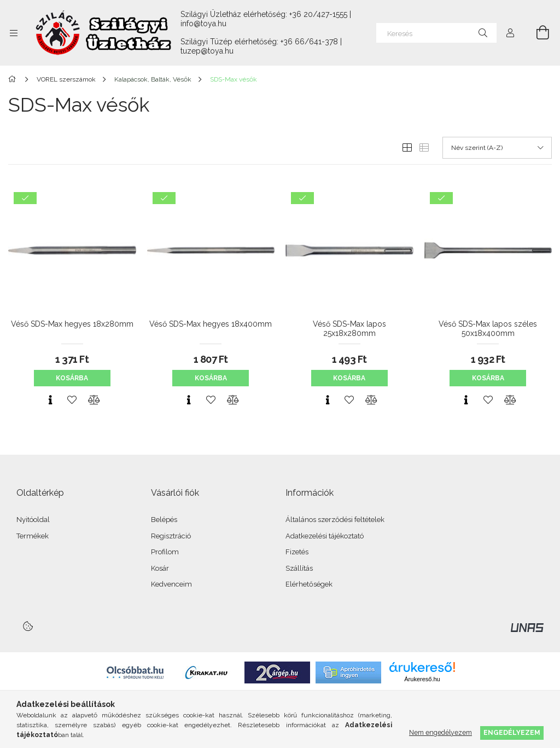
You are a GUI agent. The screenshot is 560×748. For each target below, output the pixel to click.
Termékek (33, 536)
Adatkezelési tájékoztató (325, 536)
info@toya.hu (203, 24)
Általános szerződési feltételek (335, 520)
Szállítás (299, 568)
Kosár (160, 568)
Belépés (164, 520)
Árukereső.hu (422, 679)
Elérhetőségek (309, 584)
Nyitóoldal (33, 520)
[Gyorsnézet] (50, 400)
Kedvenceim (171, 584)
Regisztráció (171, 536)
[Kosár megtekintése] (536, 33)
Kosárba (72, 378)
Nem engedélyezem (441, 732)
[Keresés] (436, 33)
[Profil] (510, 33)
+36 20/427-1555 (318, 14)
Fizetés (297, 552)
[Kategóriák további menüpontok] (14, 33)
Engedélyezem (512, 732)
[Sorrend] (497, 148)
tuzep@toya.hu (207, 51)
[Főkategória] (14, 79)
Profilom (165, 552)
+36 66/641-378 (309, 42)
